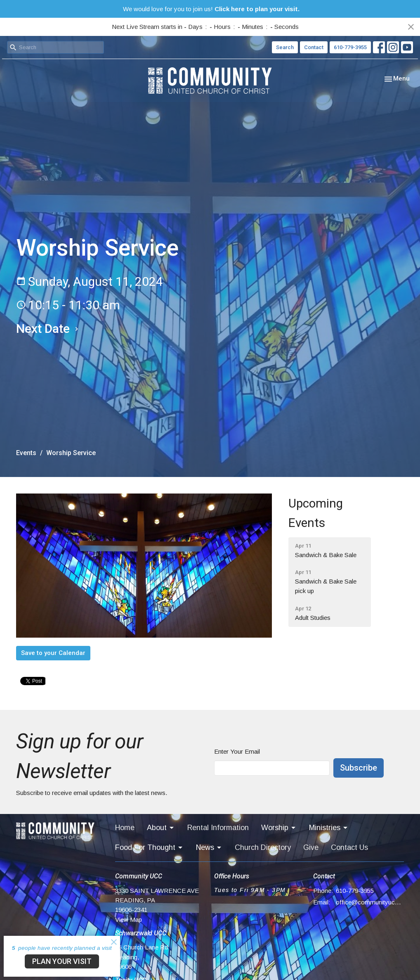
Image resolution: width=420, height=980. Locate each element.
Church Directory (263, 847)
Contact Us (349, 847)
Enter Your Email (237, 751)
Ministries (329, 828)
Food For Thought (149, 848)
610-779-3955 (350, 47)
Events (26, 453)
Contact (314, 47)
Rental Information (218, 828)
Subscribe (359, 768)
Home (125, 828)
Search (285, 47)
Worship (279, 828)
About (161, 828)
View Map (129, 919)
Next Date (48, 329)
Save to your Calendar (53, 653)
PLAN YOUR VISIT (62, 961)
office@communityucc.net (370, 902)
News (209, 848)
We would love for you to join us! (211, 9)
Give (311, 847)
